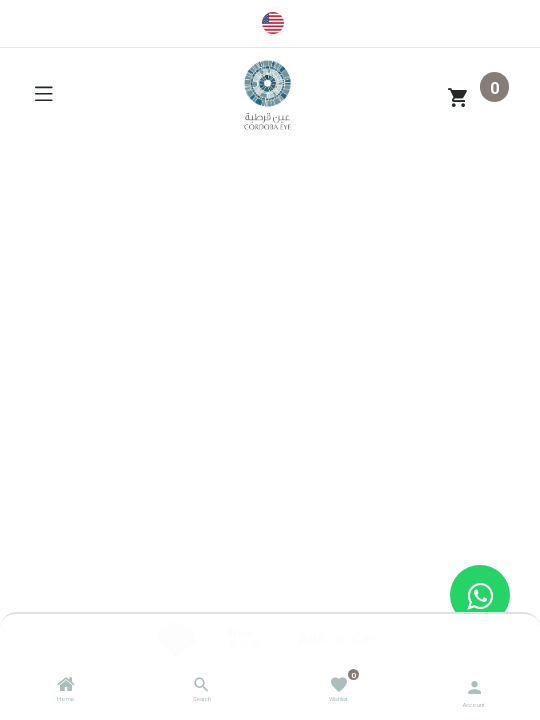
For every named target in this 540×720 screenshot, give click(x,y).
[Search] (201, 687)
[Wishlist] (338, 683)
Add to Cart (339, 638)
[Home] (66, 687)
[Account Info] (474, 685)
